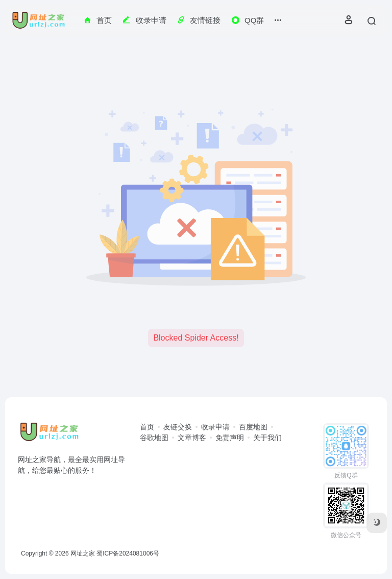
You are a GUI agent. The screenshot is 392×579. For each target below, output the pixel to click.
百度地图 (253, 427)
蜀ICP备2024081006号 (128, 553)
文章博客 (192, 438)
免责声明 (230, 438)
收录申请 (215, 427)
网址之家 (83, 553)
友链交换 (178, 427)
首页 (147, 427)
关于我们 (267, 438)
